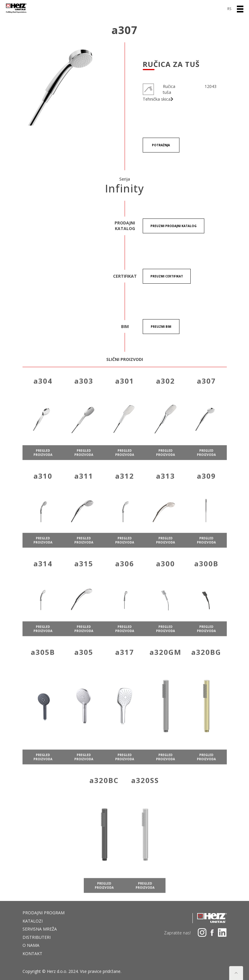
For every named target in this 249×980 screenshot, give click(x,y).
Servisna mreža (40, 929)
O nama (31, 945)
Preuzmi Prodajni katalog (174, 226)
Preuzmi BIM (161, 327)
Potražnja (161, 145)
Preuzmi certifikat (167, 276)
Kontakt (32, 954)
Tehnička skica (158, 99)
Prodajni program (44, 913)
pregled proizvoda (43, 466)
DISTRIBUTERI (37, 937)
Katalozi (33, 921)
